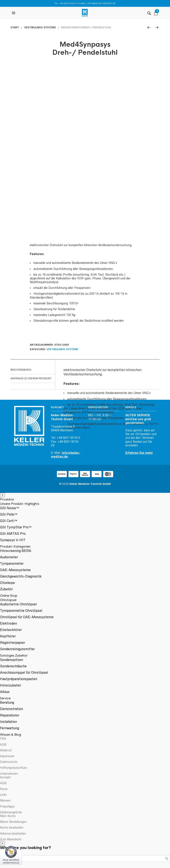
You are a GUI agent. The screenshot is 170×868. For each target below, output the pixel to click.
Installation (8, 722)
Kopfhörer (8, 636)
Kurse (4, 789)
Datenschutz (9, 762)
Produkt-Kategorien (15, 546)
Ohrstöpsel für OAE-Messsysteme (27, 617)
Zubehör (6, 589)
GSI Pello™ (9, 514)
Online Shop (9, 596)
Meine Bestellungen (13, 822)
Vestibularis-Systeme (40, 27)
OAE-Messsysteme (15, 570)
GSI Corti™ (9, 521)
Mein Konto (8, 816)
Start (15, 27)
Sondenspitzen (11, 660)
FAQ (3, 739)
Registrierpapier (13, 643)
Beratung (7, 702)
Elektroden (8, 623)
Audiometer (9, 557)
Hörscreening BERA (16, 551)
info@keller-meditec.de (101, 3)
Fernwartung (10, 728)
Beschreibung (21, 370)
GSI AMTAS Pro (13, 534)
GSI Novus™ (10, 508)
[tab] (33, 370)
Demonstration (11, 709)
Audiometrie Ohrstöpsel (18, 604)
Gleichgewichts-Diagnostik (21, 576)
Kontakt (5, 777)
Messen (5, 800)
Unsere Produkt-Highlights (20, 504)
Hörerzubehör (11, 685)
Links (3, 795)
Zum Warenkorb (11, 839)
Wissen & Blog (11, 735)
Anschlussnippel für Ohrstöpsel (24, 672)
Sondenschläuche (13, 666)
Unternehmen (9, 774)
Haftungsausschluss (14, 768)
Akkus (5, 692)
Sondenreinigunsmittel (17, 649)
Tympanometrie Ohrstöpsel (21, 611)
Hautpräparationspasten (19, 679)
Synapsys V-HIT (13, 540)
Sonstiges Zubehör (14, 655)
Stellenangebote (11, 812)
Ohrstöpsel (8, 600)
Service (5, 698)
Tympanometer (12, 563)
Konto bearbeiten (12, 828)
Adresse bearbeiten (13, 834)
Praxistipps (7, 806)
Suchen (167, 859)
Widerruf (6, 750)
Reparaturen (10, 715)
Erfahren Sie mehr (139, 453)
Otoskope (7, 583)
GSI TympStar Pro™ (16, 527)
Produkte (7, 499)
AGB (3, 745)
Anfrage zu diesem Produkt (31, 378)
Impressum (7, 756)
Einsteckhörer (11, 630)
